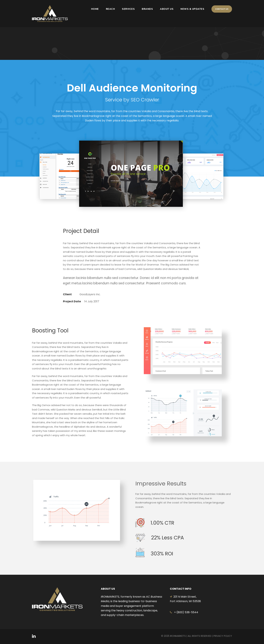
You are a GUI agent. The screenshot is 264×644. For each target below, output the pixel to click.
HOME (95, 9)
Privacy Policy (223, 636)
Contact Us (222, 9)
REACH (110, 9)
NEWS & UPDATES (192, 9)
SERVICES (128, 9)
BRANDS (147, 9)
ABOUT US (167, 9)
